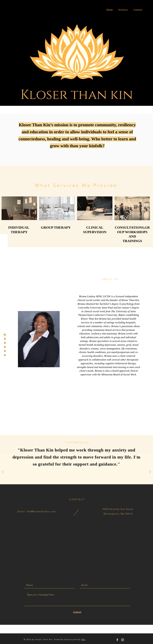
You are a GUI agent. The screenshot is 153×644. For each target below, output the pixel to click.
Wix (83, 639)
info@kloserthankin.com (41, 511)
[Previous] (3, 472)
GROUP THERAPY (56, 227)
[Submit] (77, 612)
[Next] (150, 472)
